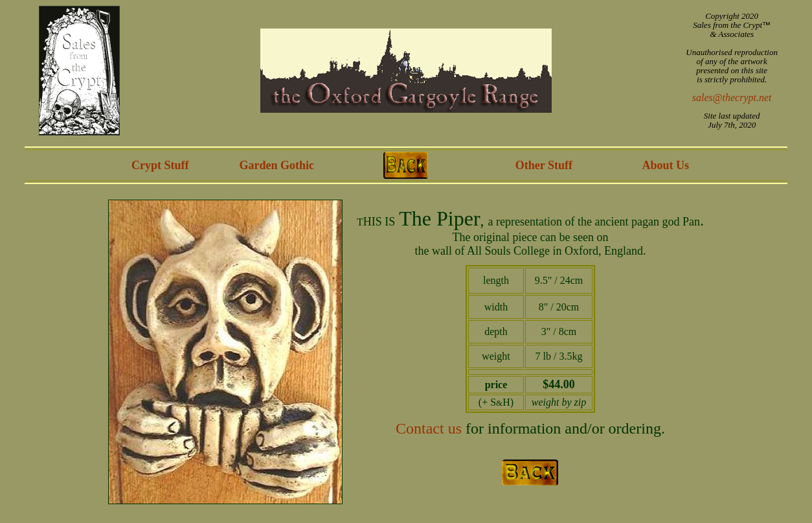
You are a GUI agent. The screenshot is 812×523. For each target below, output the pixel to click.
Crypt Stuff (160, 165)
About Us (665, 165)
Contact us (429, 428)
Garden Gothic (277, 165)
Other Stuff (544, 165)
